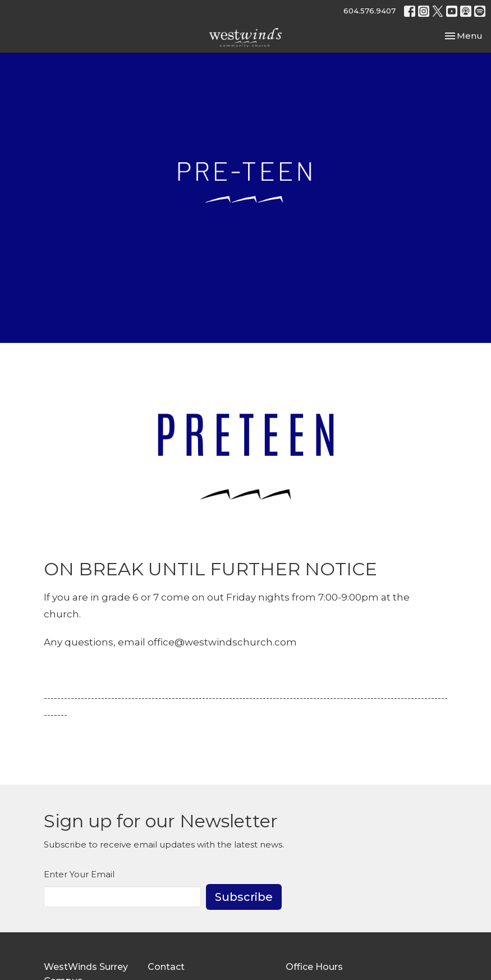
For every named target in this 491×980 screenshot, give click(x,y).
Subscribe (244, 897)
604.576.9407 (370, 11)
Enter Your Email (79, 874)
